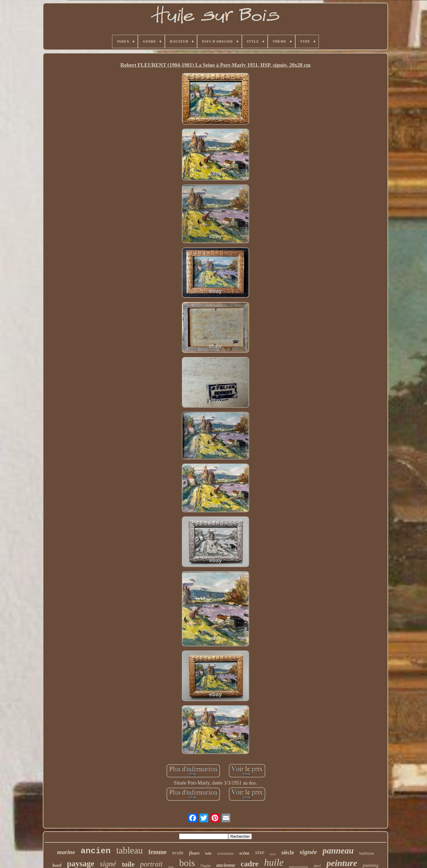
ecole (178, 853)
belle (208, 854)
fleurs (194, 853)
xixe (260, 852)
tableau (129, 850)
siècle (288, 852)
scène (244, 853)
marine (66, 852)
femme (157, 852)
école (273, 854)
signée (308, 852)
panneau (338, 851)
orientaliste (225, 853)
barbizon (366, 853)
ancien (96, 851)
